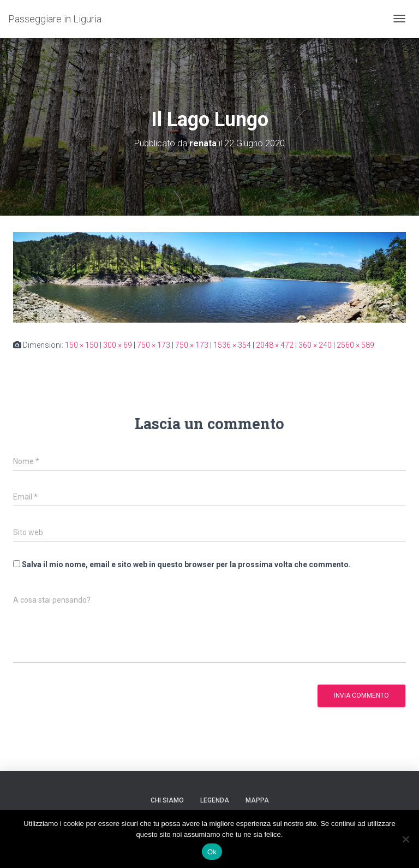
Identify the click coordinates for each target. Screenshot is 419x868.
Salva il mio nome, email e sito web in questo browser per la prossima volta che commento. (186, 564)
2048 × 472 (275, 345)
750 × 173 (154, 345)
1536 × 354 (232, 345)
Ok (212, 852)
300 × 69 (118, 345)
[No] (405, 839)
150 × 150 (82, 345)
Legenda (215, 800)
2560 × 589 (355, 345)
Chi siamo (167, 800)
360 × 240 (315, 345)
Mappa (257, 800)
